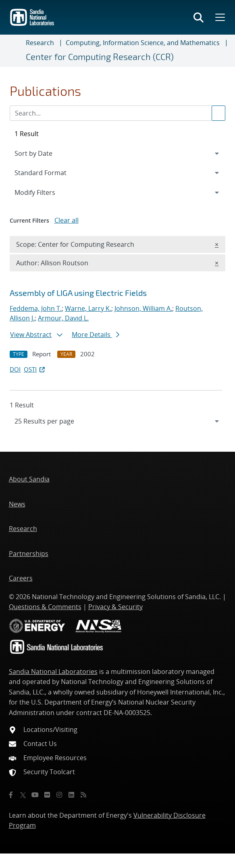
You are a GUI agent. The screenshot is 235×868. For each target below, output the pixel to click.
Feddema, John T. (36, 308)
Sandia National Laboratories (53, 672)
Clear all (67, 220)
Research (40, 43)
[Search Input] (117, 113)
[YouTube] (35, 795)
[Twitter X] (23, 795)
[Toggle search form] (199, 17)
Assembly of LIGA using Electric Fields (78, 293)
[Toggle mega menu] (219, 17)
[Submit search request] (218, 113)
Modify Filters (46, 192)
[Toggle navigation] (16, 51)
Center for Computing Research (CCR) (100, 56)
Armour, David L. (63, 318)
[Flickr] (47, 795)
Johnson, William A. (143, 308)
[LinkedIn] (71, 795)
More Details (96, 335)
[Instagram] (59, 795)
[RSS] (83, 795)
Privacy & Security (115, 607)
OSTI (35, 369)
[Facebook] (11, 795)
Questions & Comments (45, 607)
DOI (15, 369)
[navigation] (117, 421)
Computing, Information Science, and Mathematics (143, 43)
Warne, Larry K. (88, 308)
